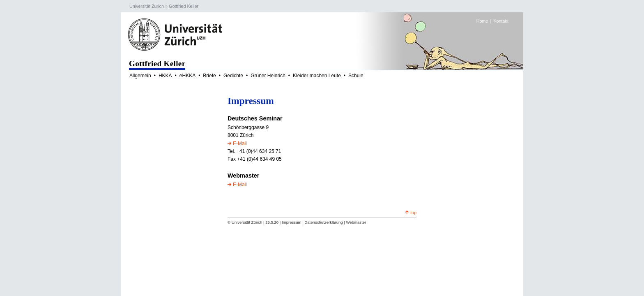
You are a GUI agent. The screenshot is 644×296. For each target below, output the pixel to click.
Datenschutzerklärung (323, 222)
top (413, 213)
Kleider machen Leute (317, 76)
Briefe (209, 76)
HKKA (165, 76)
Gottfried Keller (184, 6)
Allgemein (140, 76)
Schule (356, 76)
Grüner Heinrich (268, 76)
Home (482, 21)
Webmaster (356, 222)
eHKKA (187, 76)
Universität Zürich (147, 6)
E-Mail (240, 143)
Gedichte (233, 76)
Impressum (291, 222)
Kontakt (501, 21)
